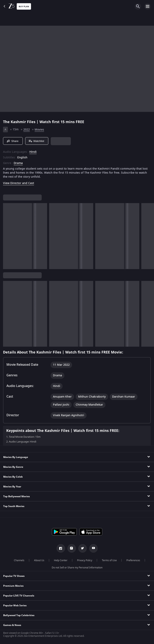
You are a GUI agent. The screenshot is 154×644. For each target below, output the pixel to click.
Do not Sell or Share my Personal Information (77, 568)
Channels (19, 560)
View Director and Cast (19, 183)
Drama (18, 163)
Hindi (33, 152)
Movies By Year (12, 487)
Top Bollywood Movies (17, 496)
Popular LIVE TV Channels (19, 596)
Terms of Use (109, 560)
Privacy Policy (85, 560)
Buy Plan (24, 7)
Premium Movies (13, 586)
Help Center (61, 560)
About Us (39, 560)
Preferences (133, 560)
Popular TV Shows (14, 576)
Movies (39, 130)
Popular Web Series (15, 606)
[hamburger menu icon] (148, 6)
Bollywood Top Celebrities (19, 615)
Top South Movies (14, 506)
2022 (27, 130)
